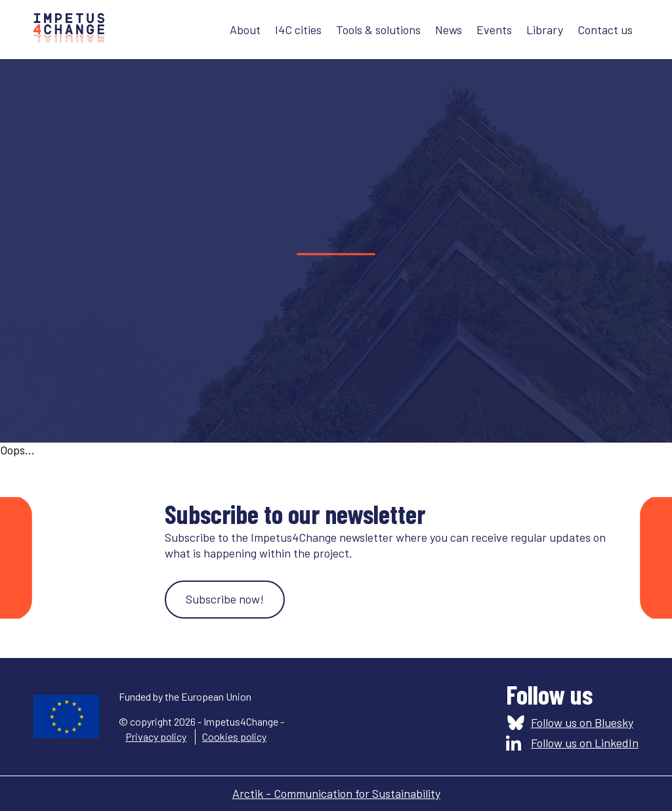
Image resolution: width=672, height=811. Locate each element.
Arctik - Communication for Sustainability (336, 793)
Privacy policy (156, 736)
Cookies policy (234, 736)
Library (545, 30)
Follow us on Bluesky (582, 722)
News (449, 30)
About (245, 30)
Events (494, 30)
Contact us (605, 30)
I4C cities (298, 30)
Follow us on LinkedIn (585, 743)
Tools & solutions (378, 30)
